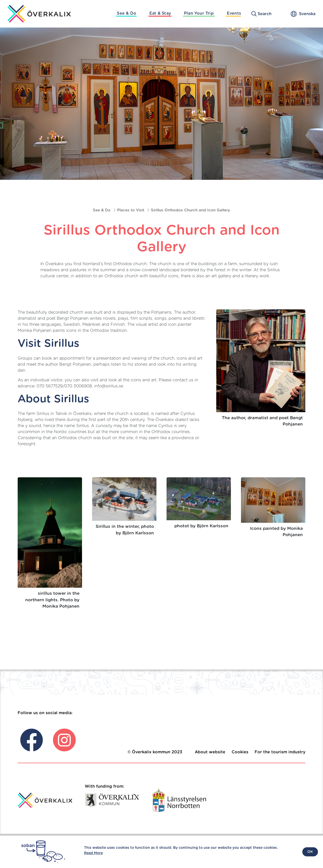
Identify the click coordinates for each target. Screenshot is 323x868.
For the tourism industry (280, 752)
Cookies (240, 752)
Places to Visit (131, 210)
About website (210, 752)
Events (234, 13)
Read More (93, 853)
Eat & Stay (160, 13)
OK (310, 852)
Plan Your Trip (199, 13)
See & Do (127, 13)
